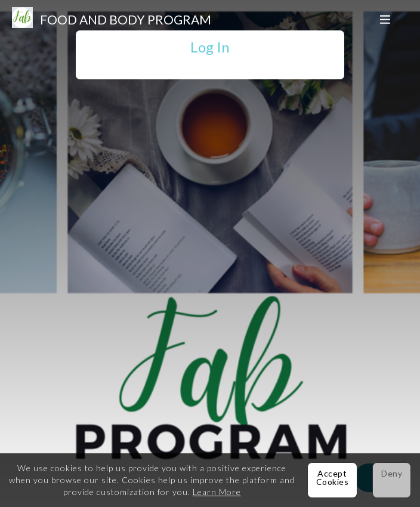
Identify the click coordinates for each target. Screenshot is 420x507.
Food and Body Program (126, 19)
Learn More (217, 492)
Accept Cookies (333, 477)
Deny (392, 473)
